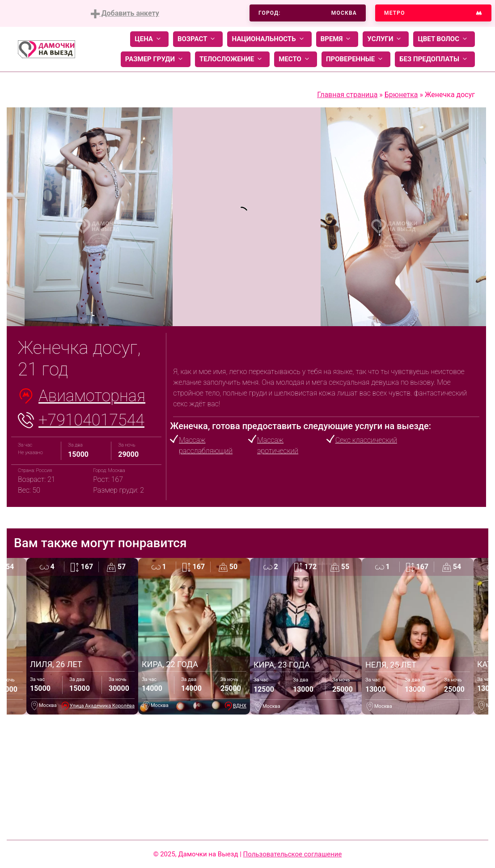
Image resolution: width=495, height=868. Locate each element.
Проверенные (356, 59)
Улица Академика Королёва (102, 706)
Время (337, 39)
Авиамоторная (92, 396)
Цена (149, 39)
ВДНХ (240, 706)
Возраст (198, 39)
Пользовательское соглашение (293, 854)
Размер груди (156, 59)
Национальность (269, 39)
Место (296, 59)
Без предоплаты (435, 59)
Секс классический (366, 440)
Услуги (386, 39)
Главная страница (347, 95)
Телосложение (232, 59)
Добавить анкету (125, 14)
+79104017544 (91, 420)
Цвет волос (444, 39)
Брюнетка (401, 95)
